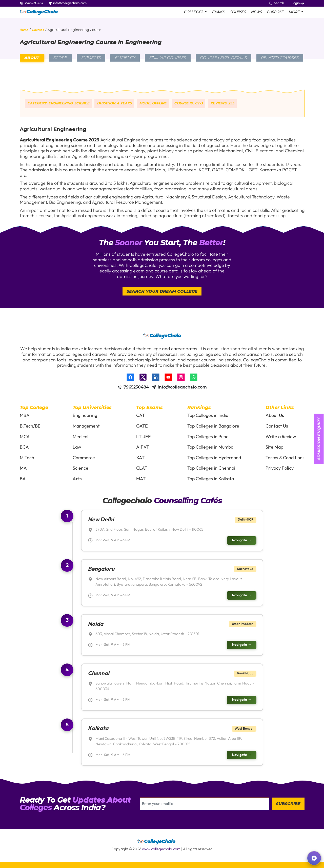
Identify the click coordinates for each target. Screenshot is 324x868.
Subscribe (288, 804)
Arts (77, 479)
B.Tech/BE (30, 426)
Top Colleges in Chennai (211, 468)
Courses (238, 12)
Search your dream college (162, 291)
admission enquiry (319, 439)
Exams (218, 12)
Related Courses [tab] (280, 58)
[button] (314, 858)
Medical (80, 437)
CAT (140, 415)
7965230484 (32, 3)
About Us (275, 415)
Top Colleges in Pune (208, 437)
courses (38, 30)
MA (23, 468)
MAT (141, 479)
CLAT (142, 468)
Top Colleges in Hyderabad (214, 458)
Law (77, 447)
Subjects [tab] (91, 58)
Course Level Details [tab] (224, 58)
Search (277, 3)
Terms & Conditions (285, 458)
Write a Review (281, 437)
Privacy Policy (280, 468)
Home (24, 30)
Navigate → (242, 540)
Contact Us (277, 426)
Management (86, 426)
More (294, 12)
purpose (275, 12)
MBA (25, 415)
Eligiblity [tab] (125, 58)
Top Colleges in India (208, 415)
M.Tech (27, 458)
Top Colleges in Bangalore (213, 426)
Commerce (84, 458)
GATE (142, 426)
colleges (194, 12)
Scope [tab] (60, 58)
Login (298, 3)
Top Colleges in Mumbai (211, 447)
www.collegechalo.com (161, 849)
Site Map (274, 447)
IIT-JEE (144, 437)
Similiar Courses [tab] (168, 58)
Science (80, 468)
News (256, 12)
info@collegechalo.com (67, 3)
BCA (24, 447)
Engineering (85, 415)
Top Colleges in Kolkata (211, 479)
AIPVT (143, 447)
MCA (25, 437)
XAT (140, 458)
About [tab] (32, 58)
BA (23, 479)
